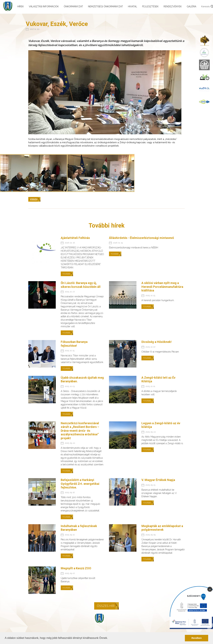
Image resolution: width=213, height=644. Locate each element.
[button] (109, 638)
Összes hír (106, 606)
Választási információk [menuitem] (44, 6)
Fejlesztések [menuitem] (150, 6)
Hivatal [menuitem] (133, 6)
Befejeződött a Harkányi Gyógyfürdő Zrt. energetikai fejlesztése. (80, 484)
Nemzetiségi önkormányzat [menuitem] (106, 6)
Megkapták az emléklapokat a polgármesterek (162, 528)
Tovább (66, 274)
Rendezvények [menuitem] (173, 6)
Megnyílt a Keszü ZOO (76, 568)
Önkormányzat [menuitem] (73, 6)
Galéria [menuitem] (191, 6)
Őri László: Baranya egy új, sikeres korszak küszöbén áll (81, 285)
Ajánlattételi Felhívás (75, 238)
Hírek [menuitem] (21, 6)
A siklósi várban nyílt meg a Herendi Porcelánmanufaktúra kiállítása (162, 287)
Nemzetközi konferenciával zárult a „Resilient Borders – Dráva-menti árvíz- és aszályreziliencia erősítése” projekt (80, 431)
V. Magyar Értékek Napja (158, 480)
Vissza (34, 199)
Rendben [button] (197, 638)
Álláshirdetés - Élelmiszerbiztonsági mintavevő (141, 238)
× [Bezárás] (210, 589)
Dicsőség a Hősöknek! (157, 342)
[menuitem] (204, 40)
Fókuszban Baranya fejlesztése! (74, 344)
